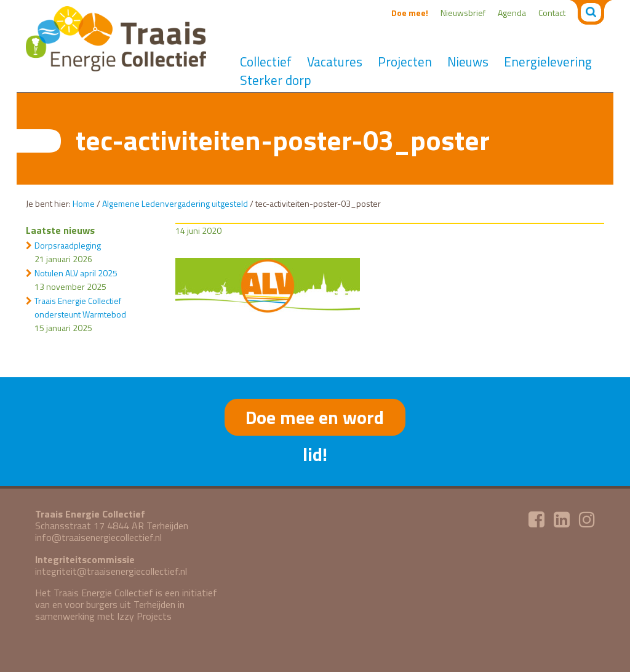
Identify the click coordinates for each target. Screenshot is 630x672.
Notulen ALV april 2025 (76, 273)
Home (84, 203)
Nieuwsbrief (463, 13)
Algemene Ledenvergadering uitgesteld (175, 203)
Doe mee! (410, 13)
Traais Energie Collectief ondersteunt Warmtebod (80, 307)
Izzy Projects (144, 616)
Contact (552, 13)
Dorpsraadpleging (68, 245)
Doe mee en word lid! (315, 419)
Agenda (512, 13)
